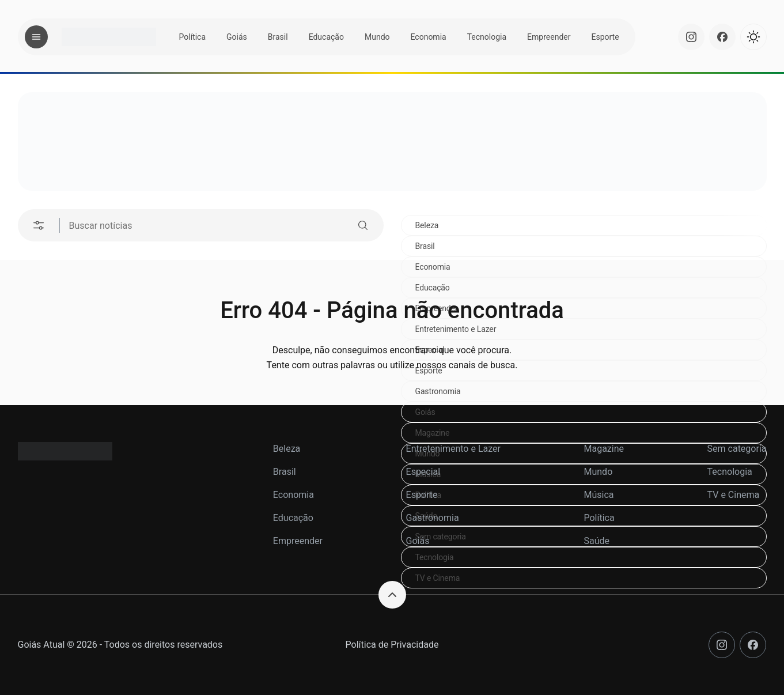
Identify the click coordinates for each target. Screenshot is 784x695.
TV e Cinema (438, 578)
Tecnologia (487, 37)
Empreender (549, 37)
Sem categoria (737, 449)
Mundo (377, 37)
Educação (326, 37)
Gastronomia (438, 391)
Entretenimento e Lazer (453, 449)
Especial (423, 472)
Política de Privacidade (392, 645)
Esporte (605, 37)
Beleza (427, 225)
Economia (429, 37)
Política (193, 37)
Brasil (278, 37)
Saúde (596, 541)
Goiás (237, 37)
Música (599, 495)
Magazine (433, 433)
